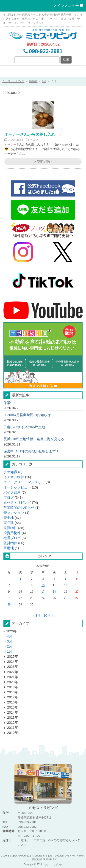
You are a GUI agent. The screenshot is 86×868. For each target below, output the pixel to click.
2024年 (13, 662)
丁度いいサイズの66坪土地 (24, 427)
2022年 (13, 672)
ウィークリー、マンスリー (24, 482)
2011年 (13, 728)
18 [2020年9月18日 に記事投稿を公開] (54, 592)
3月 (10, 641)
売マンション (14, 513)
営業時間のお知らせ (19, 508)
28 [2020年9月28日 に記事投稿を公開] (9, 605)
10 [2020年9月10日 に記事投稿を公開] (43, 585)
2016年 (13, 702)
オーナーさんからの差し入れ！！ (34, 135)
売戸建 (9, 523)
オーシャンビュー (17, 487)
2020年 (33, 81)
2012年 (13, 723)
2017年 (13, 697)
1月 (10, 651)
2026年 (12, 631)
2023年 (13, 667)
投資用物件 (12, 533)
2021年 (13, 677)
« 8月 (37, 616)
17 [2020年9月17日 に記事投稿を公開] (43, 592)
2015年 (13, 707)
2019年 (13, 687)
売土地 (9, 518)
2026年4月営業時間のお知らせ (27, 415)
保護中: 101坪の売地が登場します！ (31, 451)
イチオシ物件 (14, 477)
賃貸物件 (10, 543)
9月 (44, 81)
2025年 (13, 657)
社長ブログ (12, 538)
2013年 (13, 718)
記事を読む (43, 162)
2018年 (13, 692)
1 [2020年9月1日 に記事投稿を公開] (21, 579)
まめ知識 (10, 472)
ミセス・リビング (17, 503)
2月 (10, 646)
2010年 (13, 733)
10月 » (49, 616)
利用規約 (36, 859)
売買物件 (10, 528)
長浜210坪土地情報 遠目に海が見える (34, 439)
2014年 (13, 712)
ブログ (34, 140)
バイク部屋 (12, 492)
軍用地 (9, 548)
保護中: (9, 403)
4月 (10, 636)
